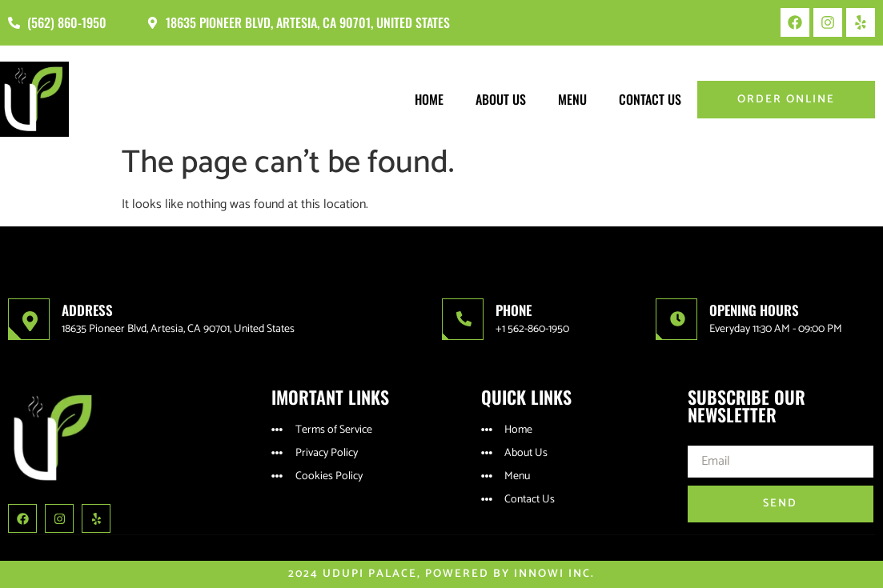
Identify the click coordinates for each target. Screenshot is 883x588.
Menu (572, 99)
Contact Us (650, 99)
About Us (501, 99)
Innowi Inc (552, 574)
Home (429, 99)
